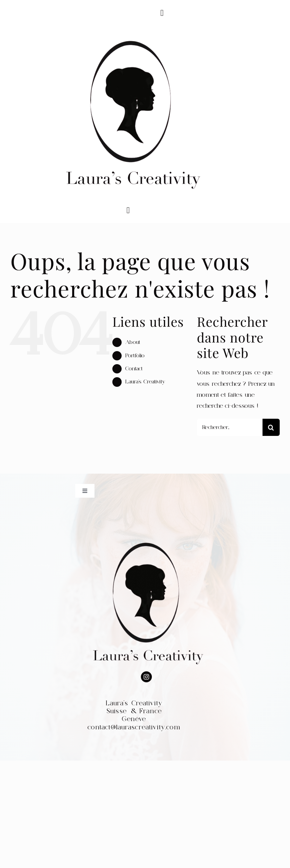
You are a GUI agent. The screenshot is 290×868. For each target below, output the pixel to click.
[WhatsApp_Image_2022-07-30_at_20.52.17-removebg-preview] (131, 29)
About (133, 342)
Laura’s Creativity (145, 382)
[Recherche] (271, 427)
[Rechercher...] (230, 427)
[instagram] (146, 677)
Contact (134, 369)
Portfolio (135, 356)
